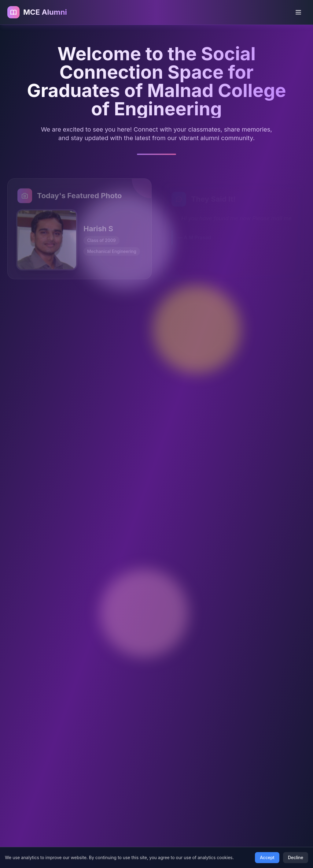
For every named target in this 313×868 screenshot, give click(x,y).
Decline (296, 857)
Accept (267, 857)
